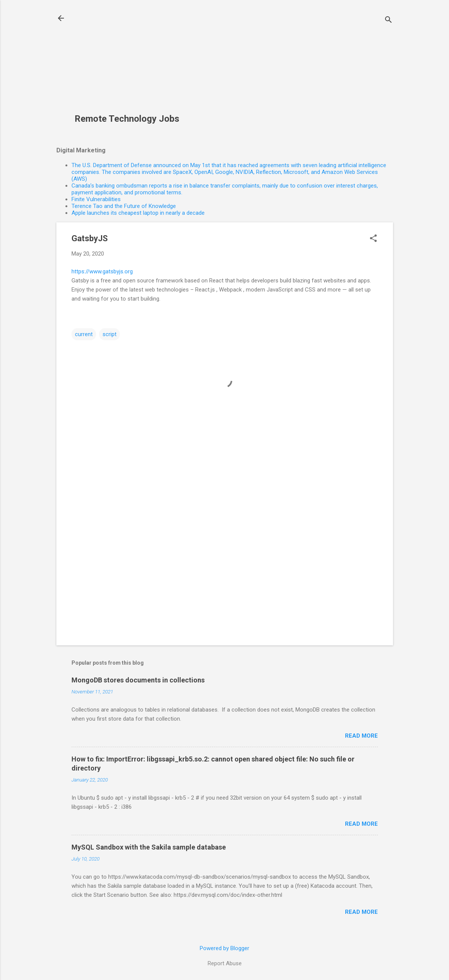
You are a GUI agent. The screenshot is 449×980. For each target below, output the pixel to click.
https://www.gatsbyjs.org (102, 271)
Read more (361, 736)
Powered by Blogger (224, 948)
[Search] (388, 21)
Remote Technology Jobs (127, 119)
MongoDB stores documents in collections (138, 680)
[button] (373, 239)
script (110, 334)
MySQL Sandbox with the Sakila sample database (149, 847)
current (84, 334)
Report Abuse (225, 963)
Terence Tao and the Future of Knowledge (124, 206)
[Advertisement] (132, 61)
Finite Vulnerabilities (96, 199)
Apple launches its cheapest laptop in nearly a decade (138, 213)
